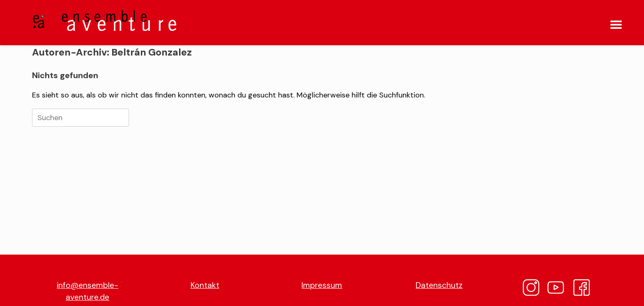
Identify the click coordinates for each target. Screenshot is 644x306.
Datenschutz (439, 285)
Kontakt (205, 285)
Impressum (322, 285)
